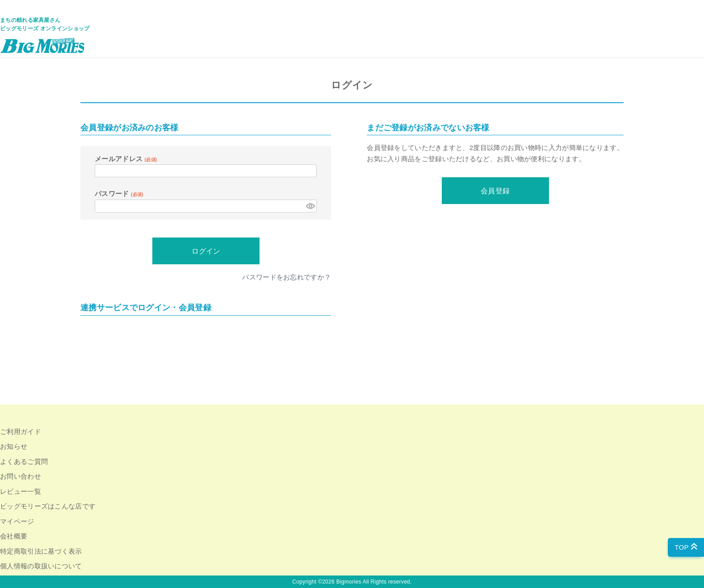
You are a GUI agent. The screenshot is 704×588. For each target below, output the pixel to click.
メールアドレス (126, 159)
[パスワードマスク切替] (310, 206)
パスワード (119, 194)
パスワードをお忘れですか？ (287, 277)
